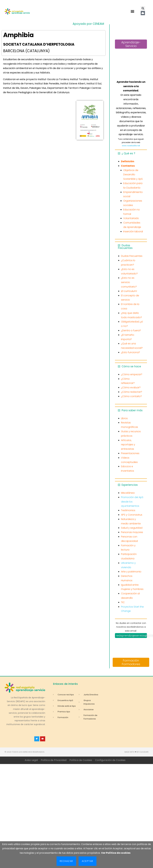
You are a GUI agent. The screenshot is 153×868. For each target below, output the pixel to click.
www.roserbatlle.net (131, 146)
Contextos (128, 166)
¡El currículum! (129, 291)
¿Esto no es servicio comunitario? (129, 282)
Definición (128, 161)
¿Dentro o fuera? (131, 330)
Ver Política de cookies (116, 853)
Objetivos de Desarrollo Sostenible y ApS (133, 175)
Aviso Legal (31, 760)
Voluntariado (131, 218)
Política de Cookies (81, 760)
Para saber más (132, 410)
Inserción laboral (133, 231)
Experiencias (130, 485)
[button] (132, 11)
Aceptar (87, 861)
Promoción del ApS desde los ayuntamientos (132, 502)
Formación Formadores (131, 662)
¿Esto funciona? (130, 352)
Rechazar (66, 861)
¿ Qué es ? (128, 153)
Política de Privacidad (54, 760)
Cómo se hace (131, 366)
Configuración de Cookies (110, 760)
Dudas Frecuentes (125, 247)
